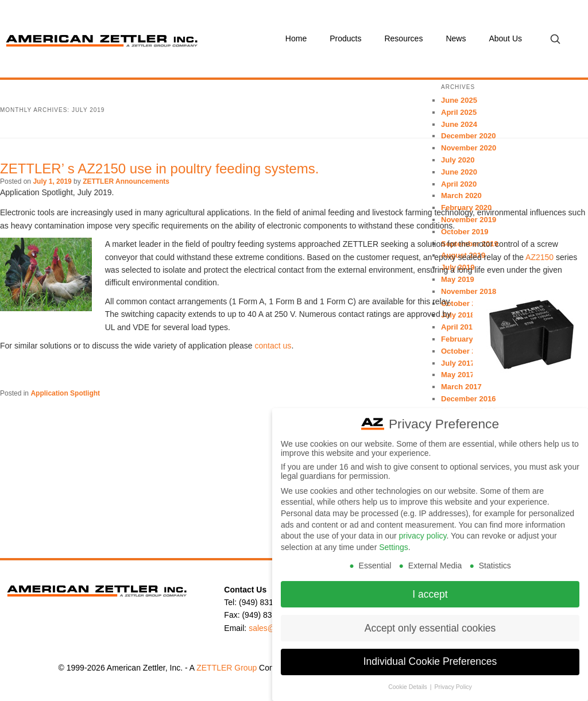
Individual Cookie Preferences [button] (430, 654)
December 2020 (468, 136)
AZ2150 (539, 257)
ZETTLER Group (227, 668)
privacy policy (422, 529)
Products (345, 38)
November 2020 (469, 148)
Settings (394, 540)
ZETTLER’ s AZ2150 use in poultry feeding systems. (159, 169)
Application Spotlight (65, 393)
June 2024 (459, 124)
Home (296, 38)
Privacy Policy (453, 680)
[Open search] (555, 39)
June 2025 (459, 100)
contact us (273, 346)
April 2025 (459, 112)
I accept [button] (430, 587)
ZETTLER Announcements (126, 181)
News (456, 38)
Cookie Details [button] (409, 680)
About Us (505, 38)
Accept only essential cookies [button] (430, 621)
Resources (403, 38)
